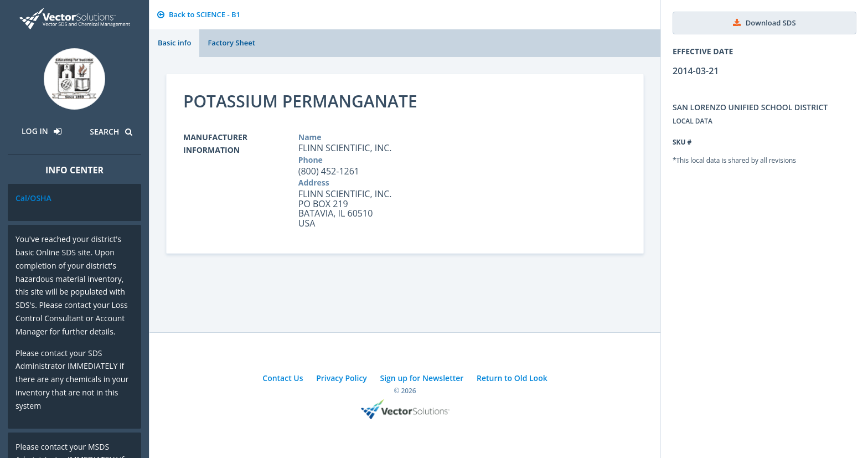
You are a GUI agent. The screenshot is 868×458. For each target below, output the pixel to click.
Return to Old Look (512, 378)
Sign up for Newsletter (422, 378)
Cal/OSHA (33, 198)
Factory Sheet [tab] (231, 43)
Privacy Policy (342, 378)
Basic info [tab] (174, 43)
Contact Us (283, 378)
